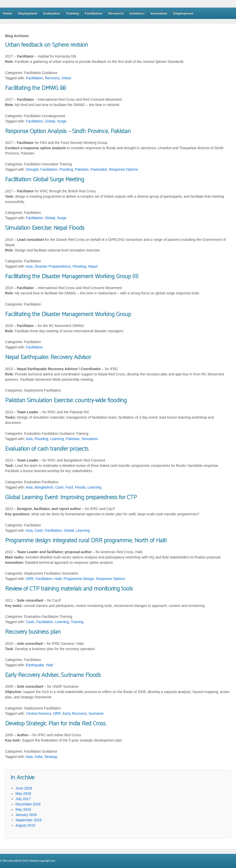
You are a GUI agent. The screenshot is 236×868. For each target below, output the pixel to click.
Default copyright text (42, 861)
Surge (62, 121)
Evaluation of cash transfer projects (47, 449)
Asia (29, 266)
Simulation (90, 439)
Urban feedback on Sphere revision (47, 45)
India (38, 757)
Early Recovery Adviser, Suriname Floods (53, 675)
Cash (59, 487)
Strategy (51, 757)
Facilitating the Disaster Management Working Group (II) (72, 277)
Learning (57, 439)
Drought (32, 169)
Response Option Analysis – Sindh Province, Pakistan (68, 131)
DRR (30, 579)
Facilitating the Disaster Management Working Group (68, 314)
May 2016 (23, 809)
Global (50, 121)
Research (116, 13)
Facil (69, 487)
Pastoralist (99, 169)
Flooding (66, 169)
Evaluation (52, 13)
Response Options (124, 169)
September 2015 (29, 820)
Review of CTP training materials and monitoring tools (69, 589)
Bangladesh (44, 487)
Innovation (159, 13)
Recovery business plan (33, 632)
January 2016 (26, 815)
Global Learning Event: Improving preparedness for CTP (71, 497)
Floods (80, 487)
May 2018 (23, 794)
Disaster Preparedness (53, 266)
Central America (39, 713)
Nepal (93, 266)
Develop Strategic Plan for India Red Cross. (56, 724)
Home (8, 13)
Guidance (137, 13)
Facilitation (94, 13)
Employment (183, 13)
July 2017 (23, 799)
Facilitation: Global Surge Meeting (45, 180)
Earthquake (35, 665)
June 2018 (24, 788)
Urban (66, 78)
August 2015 (25, 825)
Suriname (96, 713)
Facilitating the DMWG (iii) (35, 88)
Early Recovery (75, 713)
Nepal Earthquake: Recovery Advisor (48, 357)
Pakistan (82, 169)
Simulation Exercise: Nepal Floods (45, 228)
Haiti (58, 579)
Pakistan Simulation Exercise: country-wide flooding (66, 401)
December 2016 (28, 804)
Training (72, 13)
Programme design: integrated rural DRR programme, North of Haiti (86, 541)
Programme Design (79, 579)
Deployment (28, 13)
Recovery (52, 78)
